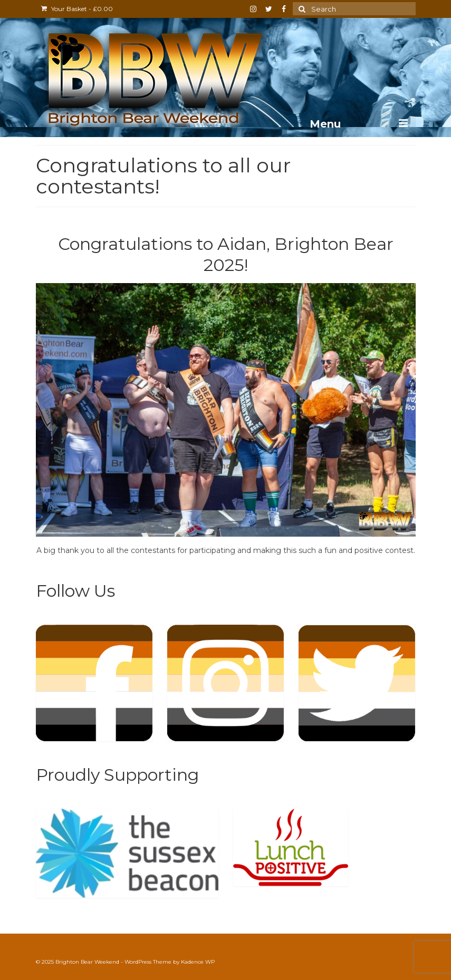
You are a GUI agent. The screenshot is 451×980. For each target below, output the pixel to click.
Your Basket (77, 9)
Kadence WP (198, 962)
